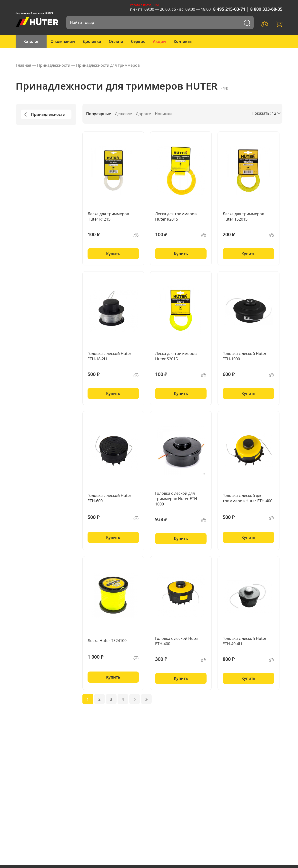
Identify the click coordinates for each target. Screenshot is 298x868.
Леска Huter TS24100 (107, 641)
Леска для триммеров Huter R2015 (176, 216)
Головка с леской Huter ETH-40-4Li (245, 641)
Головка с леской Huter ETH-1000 (245, 356)
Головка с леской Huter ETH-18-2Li (109, 356)
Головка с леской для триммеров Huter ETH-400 (248, 498)
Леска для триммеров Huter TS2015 (243, 216)
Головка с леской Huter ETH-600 (109, 498)
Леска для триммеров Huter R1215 (108, 216)
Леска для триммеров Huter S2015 (176, 356)
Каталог (31, 41)
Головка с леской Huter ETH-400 (177, 641)
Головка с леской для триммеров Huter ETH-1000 (177, 499)
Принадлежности (44, 114)
